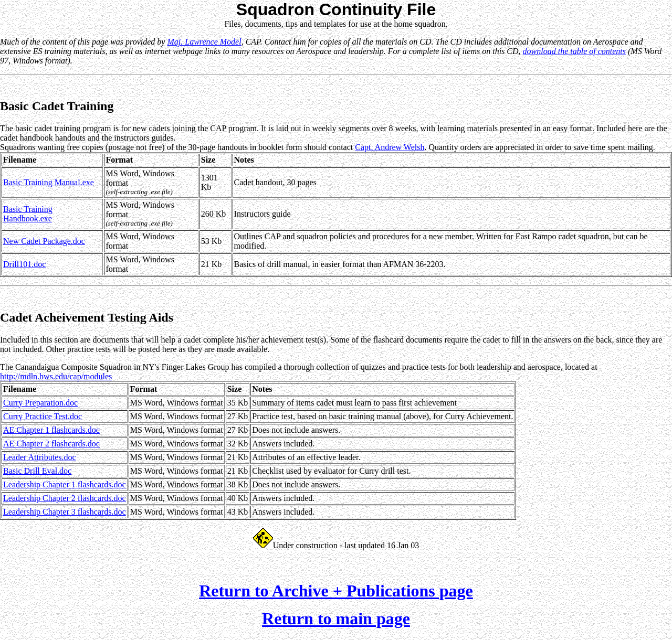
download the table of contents (574, 51)
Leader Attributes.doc (40, 457)
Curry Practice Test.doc (43, 416)
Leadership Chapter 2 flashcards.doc (65, 498)
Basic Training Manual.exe (49, 182)
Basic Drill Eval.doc (37, 471)
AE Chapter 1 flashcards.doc (51, 430)
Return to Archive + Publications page (336, 594)
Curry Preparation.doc (40, 403)
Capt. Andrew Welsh (390, 147)
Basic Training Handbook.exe (28, 214)
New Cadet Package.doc (44, 241)
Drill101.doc (24, 264)
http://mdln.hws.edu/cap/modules (56, 376)
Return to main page (336, 622)
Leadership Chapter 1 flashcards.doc (65, 484)
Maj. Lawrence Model (204, 42)
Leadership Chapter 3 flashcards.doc (65, 512)
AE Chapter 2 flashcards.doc (51, 444)
